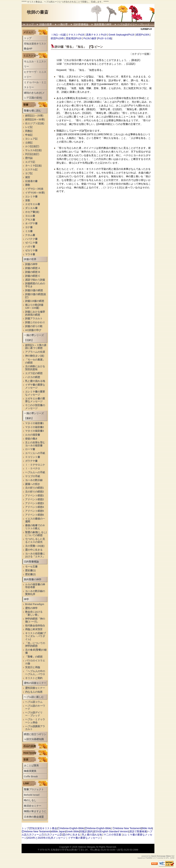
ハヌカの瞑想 (33, 377)
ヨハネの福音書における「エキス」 (35, 555)
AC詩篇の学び (33, 330)
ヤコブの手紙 (33, 476)
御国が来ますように (35, 811)
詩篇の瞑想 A (33, 268)
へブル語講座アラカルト (35, 728)
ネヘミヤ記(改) (33, 166)
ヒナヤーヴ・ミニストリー (35, 74)
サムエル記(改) (33, 150)
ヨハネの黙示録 (34, 480)
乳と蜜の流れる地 (35, 381)
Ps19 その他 (105, 38)
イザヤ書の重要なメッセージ (35, 386)
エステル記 (31, 169)
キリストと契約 (34, 678)
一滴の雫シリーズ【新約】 (34, 416)
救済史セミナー (33, 806)
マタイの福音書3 (35, 431)
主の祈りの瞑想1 (35, 488)
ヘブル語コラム (34, 702)
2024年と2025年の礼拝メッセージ (46, 838)
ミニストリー (31, 55)
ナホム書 (30, 235)
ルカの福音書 (33, 435)
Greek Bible (73, 831)
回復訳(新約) (86, 831)
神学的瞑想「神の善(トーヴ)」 (35, 620)
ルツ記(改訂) (32, 146)
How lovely (30, 753)
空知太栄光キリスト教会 (43, 828)
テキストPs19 (76, 35)
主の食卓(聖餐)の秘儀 (36, 651)
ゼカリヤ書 (31, 250)
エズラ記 (30, 162)
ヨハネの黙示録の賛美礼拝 (35, 593)
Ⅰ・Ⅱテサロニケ (35, 465)
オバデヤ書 (31, 223)
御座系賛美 (30, 771)
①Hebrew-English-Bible (71, 828)
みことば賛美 (31, 766)
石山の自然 (30, 746)
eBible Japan (58, 831)
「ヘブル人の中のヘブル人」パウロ (35, 673)
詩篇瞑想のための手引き (35, 285)
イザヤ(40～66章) (35, 193)
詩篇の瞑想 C (33, 276)
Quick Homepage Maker (161, 856)
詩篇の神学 (31, 264)
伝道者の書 (31, 181)
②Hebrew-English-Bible (98, 828)
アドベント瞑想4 (35, 507)
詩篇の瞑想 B (33, 272)
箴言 (28, 177)
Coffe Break (31, 776)
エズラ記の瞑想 (34, 373)
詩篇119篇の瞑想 (35, 301)
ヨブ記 (29, 173)
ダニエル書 (31, 208)
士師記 (29, 143)
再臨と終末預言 (34, 629)
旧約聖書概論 (81, 24)
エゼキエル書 (33, 204)
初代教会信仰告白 (35, 626)
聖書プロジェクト (34, 789)
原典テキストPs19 (96, 35)
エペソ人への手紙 (35, 453)
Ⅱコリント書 (33, 457)
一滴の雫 (63, 24)
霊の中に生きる (34, 550)
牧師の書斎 (38, 12)
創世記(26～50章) (35, 119)
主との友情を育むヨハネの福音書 (35, 444)
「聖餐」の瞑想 (34, 657)
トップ (30, 24)
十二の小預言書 (112, 835)
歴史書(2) (30, 574)
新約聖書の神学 (103, 24)
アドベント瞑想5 (35, 511)
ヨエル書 (30, 216)
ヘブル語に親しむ (34, 697)
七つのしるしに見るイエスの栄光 (35, 540)
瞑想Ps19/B (57, 38)
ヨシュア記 (31, 139)
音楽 (26, 759)
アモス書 (30, 220)
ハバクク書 (31, 239)
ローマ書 (30, 449)
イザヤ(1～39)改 (34, 189)
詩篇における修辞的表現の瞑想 (35, 313)
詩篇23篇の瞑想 (34, 290)
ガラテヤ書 (31, 461)
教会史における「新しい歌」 (34, 613)
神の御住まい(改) (35, 356)
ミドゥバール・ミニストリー (35, 85)
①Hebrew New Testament (127, 828)
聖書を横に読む (33, 111)
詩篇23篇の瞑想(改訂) (36, 296)
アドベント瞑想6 (35, 515)
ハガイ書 (30, 247)
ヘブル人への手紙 (35, 472)
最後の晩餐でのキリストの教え (35, 527)
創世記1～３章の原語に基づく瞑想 (36, 347)
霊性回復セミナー (35, 688)
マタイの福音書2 (35, 427)
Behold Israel (32, 795)
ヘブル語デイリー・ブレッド (134, 24)
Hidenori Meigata (87, 847)
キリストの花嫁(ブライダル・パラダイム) (36, 636)
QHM (172, 858)
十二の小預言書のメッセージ (35, 407)
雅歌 (28, 185)
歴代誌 (29, 158)
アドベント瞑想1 (35, 495)
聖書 (26, 105)
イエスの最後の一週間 (35, 520)
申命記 (29, 135)
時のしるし (30, 800)
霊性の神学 (31, 608)
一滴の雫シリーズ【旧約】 (34, 338)
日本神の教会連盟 (34, 817)
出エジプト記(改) (35, 123)
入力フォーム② (53, 835)
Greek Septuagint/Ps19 (121, 35)
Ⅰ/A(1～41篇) (59, 35)
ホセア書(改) (32, 212)
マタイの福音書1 (35, 423)
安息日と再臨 (33, 667)
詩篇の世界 (46, 24)
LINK (26, 783)
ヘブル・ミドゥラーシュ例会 (35, 721)
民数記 (29, 131)
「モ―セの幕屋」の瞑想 (35, 361)
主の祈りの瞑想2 (35, 492)
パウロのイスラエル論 (35, 662)
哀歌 (28, 200)
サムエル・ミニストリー (35, 64)
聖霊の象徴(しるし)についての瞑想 (36, 534)
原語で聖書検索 (138, 831)
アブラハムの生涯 (35, 352)
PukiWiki (149, 858)
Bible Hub (147, 828)
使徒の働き (31, 439)
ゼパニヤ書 (31, 243)
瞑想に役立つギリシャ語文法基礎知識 (35, 737)
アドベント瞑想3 (35, 503)
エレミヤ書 (31, 197)
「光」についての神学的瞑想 (35, 645)
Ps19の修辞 (90, 38)
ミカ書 (29, 231)
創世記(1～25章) (34, 116)
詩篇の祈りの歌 (34, 326)
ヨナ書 (29, 227)
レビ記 (29, 127)
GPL (167, 858)
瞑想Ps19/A (143, 35)
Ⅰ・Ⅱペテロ (33, 468)
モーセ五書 (31, 567)
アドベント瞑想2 (35, 499)
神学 (26, 599)
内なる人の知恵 (34, 692)
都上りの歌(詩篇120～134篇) (34, 306)
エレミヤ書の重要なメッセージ (35, 393)
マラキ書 (30, 254)
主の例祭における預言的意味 (35, 368)
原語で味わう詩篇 (35, 280)
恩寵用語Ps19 (74, 38)
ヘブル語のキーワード (35, 707)
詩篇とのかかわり (35, 322)
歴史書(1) (30, 570)
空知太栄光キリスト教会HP (35, 46)
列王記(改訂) (32, 154)
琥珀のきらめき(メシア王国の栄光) (34, 95)
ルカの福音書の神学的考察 (35, 586)
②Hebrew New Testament (36, 831)
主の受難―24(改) (35, 546)
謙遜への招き (33, 484)
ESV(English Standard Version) (111, 831)
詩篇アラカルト (34, 318)
